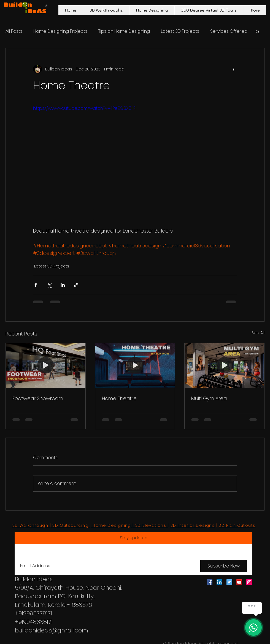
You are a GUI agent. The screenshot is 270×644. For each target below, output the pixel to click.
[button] (257, 31)
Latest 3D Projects (180, 31)
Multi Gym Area (209, 398)
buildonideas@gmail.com (52, 630)
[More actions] (234, 69)
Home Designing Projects (60, 31)
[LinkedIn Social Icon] (219, 582)
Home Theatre (119, 398)
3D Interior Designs (193, 525)
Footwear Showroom (38, 398)
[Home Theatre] (135, 365)
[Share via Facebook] (36, 285)
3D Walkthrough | (33, 525)
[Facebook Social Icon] (210, 582)
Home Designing (112, 525)
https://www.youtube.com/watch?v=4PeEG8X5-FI (85, 108)
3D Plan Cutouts (237, 525)
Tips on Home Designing (124, 31)
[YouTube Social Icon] (239, 582)
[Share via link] (76, 285)
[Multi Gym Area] (224, 365)
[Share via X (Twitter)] (49, 285)
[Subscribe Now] (224, 566)
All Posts (14, 31)
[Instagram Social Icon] (249, 582)
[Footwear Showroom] (46, 365)
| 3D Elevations (150, 525)
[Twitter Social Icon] (229, 582)
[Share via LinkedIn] (63, 285)
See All (258, 333)
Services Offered (229, 31)
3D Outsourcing (70, 525)
